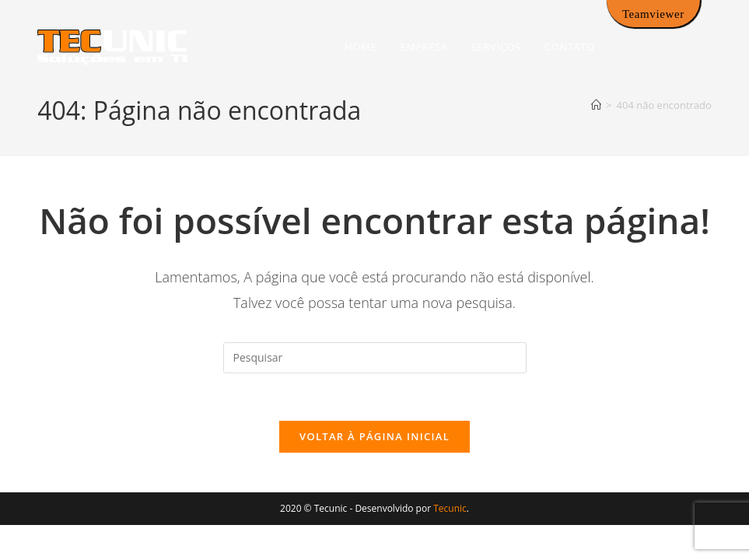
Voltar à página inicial (374, 436)
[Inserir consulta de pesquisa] (375, 358)
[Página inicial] (596, 105)
